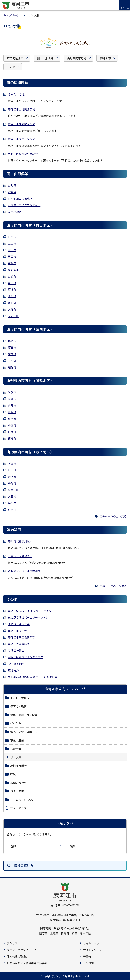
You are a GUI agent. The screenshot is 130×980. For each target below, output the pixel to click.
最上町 (12, 477)
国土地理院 (15, 212)
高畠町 (12, 412)
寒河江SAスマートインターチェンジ (30, 611)
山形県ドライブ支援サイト (24, 205)
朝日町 (12, 303)
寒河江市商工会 (17, 631)
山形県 (12, 185)
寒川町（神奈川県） (20, 541)
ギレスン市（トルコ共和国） (26, 571)
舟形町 (12, 483)
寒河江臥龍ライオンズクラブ (26, 657)
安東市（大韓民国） (20, 556)
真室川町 (13, 490)
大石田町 (13, 316)
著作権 (87, 956)
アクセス (12, 943)
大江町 (12, 309)
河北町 (12, 289)
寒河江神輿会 (16, 650)
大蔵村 (12, 496)
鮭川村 (12, 503)
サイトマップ (91, 943)
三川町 (12, 361)
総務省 (12, 192)
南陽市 (12, 405)
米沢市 (12, 392)
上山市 (12, 243)
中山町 (12, 283)
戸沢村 (12, 510)
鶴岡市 (12, 341)
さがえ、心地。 (17, 94)
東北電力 (13, 670)
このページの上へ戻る (113, 516)
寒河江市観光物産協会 (21, 124)
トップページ (12, 15)
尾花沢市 (13, 270)
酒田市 (12, 347)
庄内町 (12, 354)
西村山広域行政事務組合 (23, 154)
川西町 (12, 419)
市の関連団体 (15, 58)
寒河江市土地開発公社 (21, 109)
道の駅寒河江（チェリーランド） (28, 617)
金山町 (12, 470)
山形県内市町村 (77, 58)
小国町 (12, 425)
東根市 (12, 263)
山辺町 (12, 276)
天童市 (12, 256)
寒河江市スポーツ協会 (21, 139)
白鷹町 (12, 432)
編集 (73, 846)
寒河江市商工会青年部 (21, 637)
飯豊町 (12, 438)
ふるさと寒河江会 (19, 624)
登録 (13, 846)
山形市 (12, 237)
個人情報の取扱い (18, 956)
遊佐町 (12, 367)
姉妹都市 (105, 58)
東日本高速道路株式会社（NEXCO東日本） (34, 677)
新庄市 (12, 463)
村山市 (12, 250)
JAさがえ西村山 (18, 664)
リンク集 (89, 963)
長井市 (12, 399)
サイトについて (93, 950)
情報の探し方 (24, 866)
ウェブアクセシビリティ (21, 950)
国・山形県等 (45, 58)
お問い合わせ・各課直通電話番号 (27, 963)
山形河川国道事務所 (20, 199)
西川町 (12, 296)
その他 (11, 67)
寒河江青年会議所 (19, 644)
